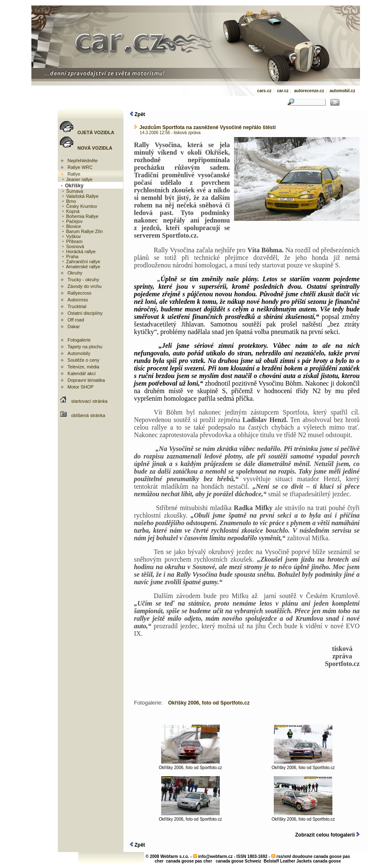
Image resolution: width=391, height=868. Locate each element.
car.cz (283, 91)
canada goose (327, 861)
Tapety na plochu (85, 347)
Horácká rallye (78, 251)
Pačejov (72, 221)
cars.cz (264, 91)
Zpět (138, 114)
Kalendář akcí (81, 373)
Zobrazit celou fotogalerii (327, 835)
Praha (70, 257)
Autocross (78, 300)
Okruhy (75, 273)
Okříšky (72, 186)
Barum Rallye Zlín (82, 231)
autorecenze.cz (309, 91)
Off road (76, 320)
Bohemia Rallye (80, 216)
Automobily (79, 353)
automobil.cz (342, 91)
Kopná (70, 211)
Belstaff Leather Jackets (288, 861)
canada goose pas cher (189, 861)
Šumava (72, 191)
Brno (68, 201)
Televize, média (83, 367)
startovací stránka (89, 401)
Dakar (73, 326)
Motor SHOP (80, 387)
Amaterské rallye (81, 267)
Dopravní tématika (86, 380)
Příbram (72, 241)
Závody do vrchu (84, 286)
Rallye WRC (80, 167)
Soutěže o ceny (83, 360)
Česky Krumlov (79, 206)
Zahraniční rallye (81, 262)
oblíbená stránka (88, 415)
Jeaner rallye (77, 179)
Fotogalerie (79, 340)
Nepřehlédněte (82, 161)
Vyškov (71, 236)
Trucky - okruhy (83, 280)
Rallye (74, 174)
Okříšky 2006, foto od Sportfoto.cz (190, 766)
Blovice (71, 226)
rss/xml (284, 856)
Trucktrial (77, 306)
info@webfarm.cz (215, 856)
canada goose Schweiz (238, 861)
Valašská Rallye (80, 196)
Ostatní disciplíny (85, 313)
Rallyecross (79, 293)
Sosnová (73, 246)
